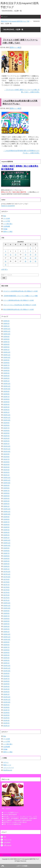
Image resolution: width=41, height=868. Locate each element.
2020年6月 (6, 493)
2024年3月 (6, 376)
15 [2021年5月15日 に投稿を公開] (30, 255)
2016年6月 (6, 619)
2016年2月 (6, 629)
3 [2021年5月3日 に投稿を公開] (6, 251)
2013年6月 (6, 713)
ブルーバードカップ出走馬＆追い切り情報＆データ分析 (20, 305)
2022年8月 (6, 425)
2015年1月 (6, 663)
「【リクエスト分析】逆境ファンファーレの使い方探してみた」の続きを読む (22, 91)
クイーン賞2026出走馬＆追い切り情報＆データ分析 (19, 300)
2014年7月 (6, 679)
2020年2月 (6, 504)
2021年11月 (7, 449)
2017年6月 (6, 587)
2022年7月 (6, 428)
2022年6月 (6, 431)
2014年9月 (6, 673)
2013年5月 (6, 715)
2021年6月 (6, 462)
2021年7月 (6, 459)
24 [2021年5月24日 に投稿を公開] (6, 261)
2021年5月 (6, 465)
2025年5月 (6, 347)
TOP (5, 837)
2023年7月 (6, 397)
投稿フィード (7, 765)
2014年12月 (7, 666)
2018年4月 (6, 561)
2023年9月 (6, 391)
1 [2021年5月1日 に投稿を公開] (30, 248)
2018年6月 (6, 556)
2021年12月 (7, 446)
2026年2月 (6, 324)
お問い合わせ (7, 845)
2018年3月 (6, 564)
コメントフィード (9, 768)
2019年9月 (6, 517)
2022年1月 (6, 444)
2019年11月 (7, 512)
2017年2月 (6, 598)
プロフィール (7, 840)
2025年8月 (6, 339)
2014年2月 (6, 692)
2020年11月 (7, 480)
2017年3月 (6, 595)
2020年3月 (6, 501)
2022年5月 (6, 433)
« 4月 (3, 269)
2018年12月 (7, 540)
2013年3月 (6, 720)
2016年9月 (6, 611)
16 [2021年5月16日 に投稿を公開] (35, 255)
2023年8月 (6, 394)
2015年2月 (6, 660)
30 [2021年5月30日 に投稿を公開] (35, 261)
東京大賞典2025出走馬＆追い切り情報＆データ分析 (19, 309)
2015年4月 (6, 655)
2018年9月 (6, 548)
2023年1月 (6, 412)
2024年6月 (6, 368)
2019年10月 (7, 514)
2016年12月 (7, 603)
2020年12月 (7, 478)
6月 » (6, 269)
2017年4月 (6, 592)
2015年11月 (7, 637)
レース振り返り (8, 224)
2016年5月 (6, 621)
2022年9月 (6, 423)
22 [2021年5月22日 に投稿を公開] (30, 258)
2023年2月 (6, 410)
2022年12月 (7, 415)
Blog (5, 216)
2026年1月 (6, 326)
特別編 (5, 229)
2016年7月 (6, 616)
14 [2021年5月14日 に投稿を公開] (25, 255)
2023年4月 (6, 404)
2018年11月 (7, 543)
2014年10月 (7, 671)
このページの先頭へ (22, 866)
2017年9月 (6, 579)
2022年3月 (6, 438)
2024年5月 (6, 371)
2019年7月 (6, 522)
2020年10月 (7, 483)
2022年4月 (6, 436)
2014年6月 (6, 681)
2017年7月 (6, 585)
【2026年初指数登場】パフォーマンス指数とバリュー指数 (20, 296)
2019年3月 (6, 532)
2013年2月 (6, 723)
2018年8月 (6, 551)
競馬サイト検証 (15, 47)
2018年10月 (7, 545)
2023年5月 (6, 402)
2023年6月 (6, 399)
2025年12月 (7, 329)
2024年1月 (6, 381)
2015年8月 (6, 645)
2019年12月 (7, 509)
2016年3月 (6, 626)
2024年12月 (7, 352)
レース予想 (7, 221)
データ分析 (7, 218)
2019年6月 (6, 525)
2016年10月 (7, 608)
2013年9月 (6, 705)
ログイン (6, 762)
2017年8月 (6, 582)
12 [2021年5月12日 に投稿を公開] (15, 255)
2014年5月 (6, 684)
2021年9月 (6, 454)
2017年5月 (6, 590)
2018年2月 (6, 566)
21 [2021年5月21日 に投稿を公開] (25, 258)
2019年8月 (6, 519)
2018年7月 (6, 553)
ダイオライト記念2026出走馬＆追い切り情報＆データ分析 (20, 291)
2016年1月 (6, 632)
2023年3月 (6, 407)
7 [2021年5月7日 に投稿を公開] (26, 251)
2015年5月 (6, 653)
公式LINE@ (7, 842)
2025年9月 (6, 337)
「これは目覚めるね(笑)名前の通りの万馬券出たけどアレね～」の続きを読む (21, 152)
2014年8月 (6, 676)
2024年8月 (6, 363)
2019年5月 (6, 527)
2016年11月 (7, 606)
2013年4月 (6, 718)
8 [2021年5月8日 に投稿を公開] (30, 251)
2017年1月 (6, 600)
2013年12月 (7, 697)
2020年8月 (6, 488)
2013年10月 (7, 702)
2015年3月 (6, 658)
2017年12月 (7, 572)
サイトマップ (7, 855)
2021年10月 (7, 451)
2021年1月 (6, 475)
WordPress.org (8, 770)
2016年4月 (6, 624)
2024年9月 (6, 360)
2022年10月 (7, 420)
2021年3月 (6, 470)
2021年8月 (6, 457)
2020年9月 (6, 485)
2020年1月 (6, 506)
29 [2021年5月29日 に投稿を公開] (30, 261)
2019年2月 (6, 535)
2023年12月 (7, 384)
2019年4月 (6, 530)
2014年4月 (6, 687)
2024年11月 (7, 355)
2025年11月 (7, 331)
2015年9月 (6, 642)
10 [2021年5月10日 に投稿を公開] (6, 255)
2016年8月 (6, 613)
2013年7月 (6, 710)
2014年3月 (6, 689)
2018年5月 (6, 559)
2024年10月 (7, 357)
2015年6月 (6, 650)
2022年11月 (7, 418)
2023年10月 (7, 389)
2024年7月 (6, 365)
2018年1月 (6, 569)
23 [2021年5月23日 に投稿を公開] (35, 258)
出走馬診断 (7, 226)
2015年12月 (7, 634)
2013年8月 (6, 707)
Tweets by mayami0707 (8, 206)
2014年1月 (6, 694)
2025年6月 (6, 344)
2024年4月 (6, 373)
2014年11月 (7, 668)
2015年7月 (6, 647)
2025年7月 (6, 342)
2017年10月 (7, 577)
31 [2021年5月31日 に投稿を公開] (6, 265)
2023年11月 (7, 386)
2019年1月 (6, 538)
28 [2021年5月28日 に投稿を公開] (25, 261)
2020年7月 (6, 491)
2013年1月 (6, 726)
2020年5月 (6, 496)
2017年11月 (7, 574)
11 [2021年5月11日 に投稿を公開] (11, 255)
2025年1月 (6, 350)
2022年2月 (6, 441)
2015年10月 (7, 639)
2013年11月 (7, 700)
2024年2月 (6, 378)
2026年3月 (6, 321)
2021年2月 (6, 472)
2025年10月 (7, 334)
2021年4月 (6, 467)
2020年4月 (6, 498)
